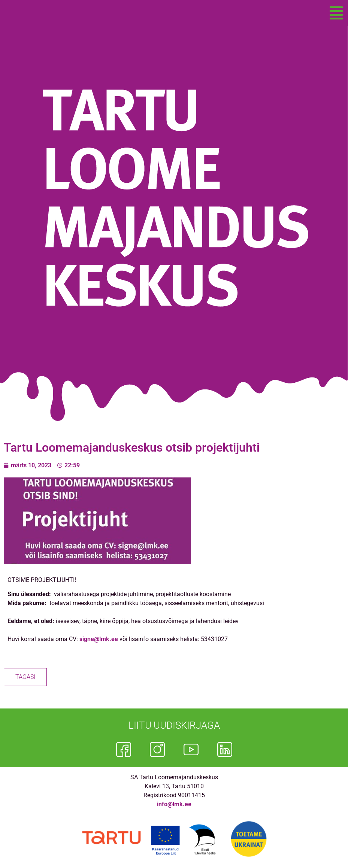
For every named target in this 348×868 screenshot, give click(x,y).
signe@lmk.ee (99, 639)
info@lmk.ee (174, 804)
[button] (336, 13)
